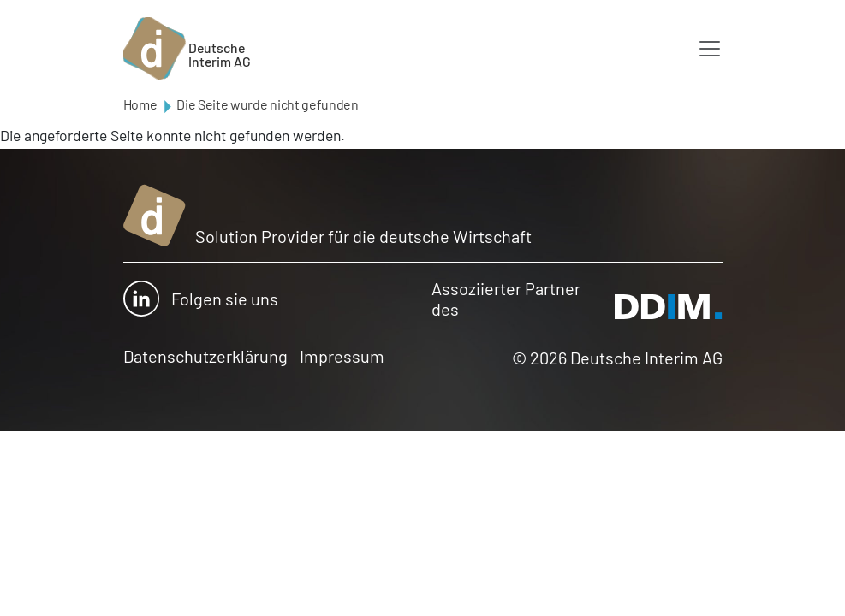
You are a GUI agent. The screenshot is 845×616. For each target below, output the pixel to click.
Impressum (342, 356)
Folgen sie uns (201, 299)
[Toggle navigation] (710, 49)
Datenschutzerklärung (205, 356)
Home (140, 104)
